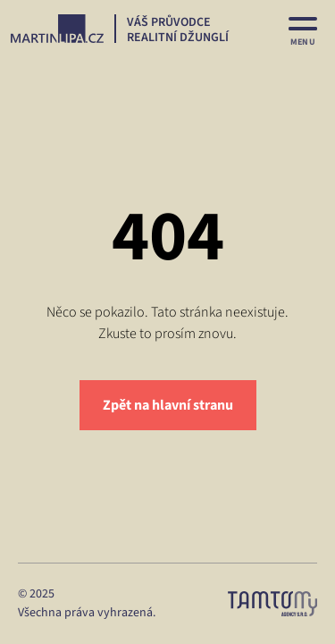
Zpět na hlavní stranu (168, 405)
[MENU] (303, 29)
